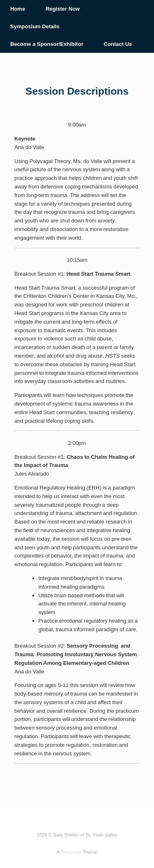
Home (18, 9)
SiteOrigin (71, 852)
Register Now (63, 9)
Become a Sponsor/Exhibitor (47, 44)
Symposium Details (35, 26)
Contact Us (118, 44)
